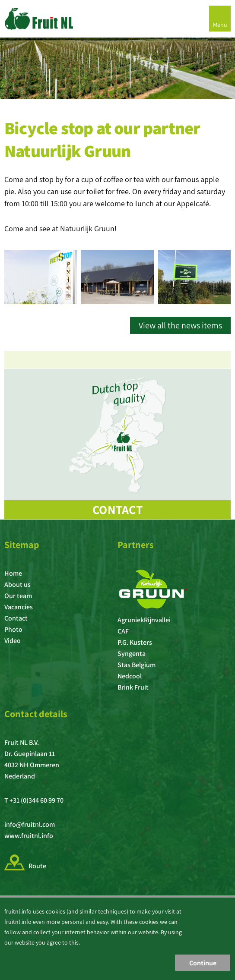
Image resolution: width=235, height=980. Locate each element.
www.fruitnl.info (29, 836)
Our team (18, 596)
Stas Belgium (137, 665)
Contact (117, 509)
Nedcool (130, 676)
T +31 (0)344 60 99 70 (34, 800)
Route (37, 866)
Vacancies (19, 607)
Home (13, 573)
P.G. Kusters (135, 642)
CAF (123, 631)
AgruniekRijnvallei (144, 620)
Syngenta (132, 654)
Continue (203, 963)
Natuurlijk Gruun (87, 228)
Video (13, 641)
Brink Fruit (133, 687)
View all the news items (180, 325)
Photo (13, 629)
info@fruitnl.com (30, 824)
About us (17, 585)
